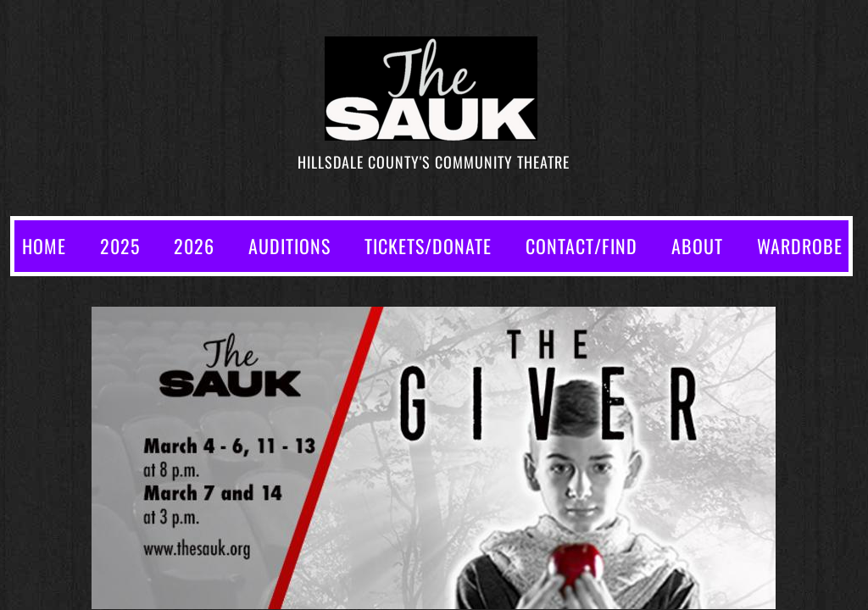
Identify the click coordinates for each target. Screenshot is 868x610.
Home (44, 246)
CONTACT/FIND (581, 246)
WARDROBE (800, 246)
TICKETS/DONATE (428, 246)
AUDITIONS (289, 246)
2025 (120, 246)
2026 (194, 246)
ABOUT (697, 246)
